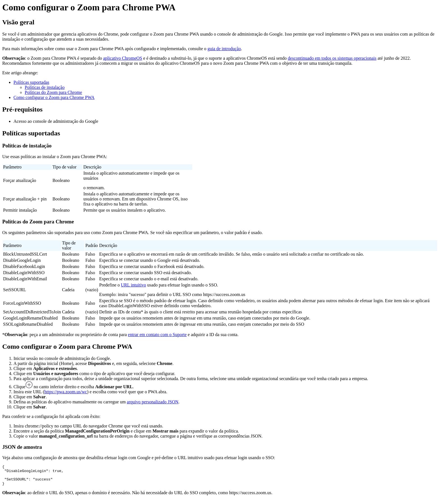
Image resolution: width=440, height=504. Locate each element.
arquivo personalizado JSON (153, 402)
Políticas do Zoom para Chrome (53, 92)
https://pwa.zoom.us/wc (66, 392)
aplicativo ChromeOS (122, 58)
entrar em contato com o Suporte (157, 335)
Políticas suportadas (31, 82)
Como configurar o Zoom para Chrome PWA (54, 97)
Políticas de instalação (45, 87)
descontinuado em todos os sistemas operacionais (332, 58)
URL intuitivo (134, 285)
